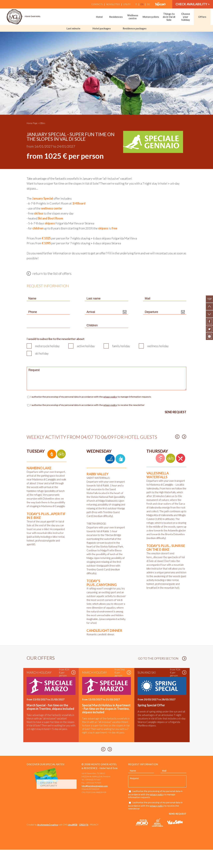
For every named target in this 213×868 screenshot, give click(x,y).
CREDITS (84, 843)
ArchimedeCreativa (48, 843)
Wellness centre (133, 17)
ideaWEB (73, 843)
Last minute (73, 28)
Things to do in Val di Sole (169, 17)
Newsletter (113, 4)
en (142, 4)
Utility (127, 4)
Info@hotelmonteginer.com (95, 804)
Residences (116, 17)
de (148, 4)
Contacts (97, 4)
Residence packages (135, 28)
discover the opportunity (49, 802)
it (136, 4)
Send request (176, 412)
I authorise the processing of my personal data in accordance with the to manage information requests (91, 397)
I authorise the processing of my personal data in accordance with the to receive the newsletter (87, 405)
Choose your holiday (186, 17)
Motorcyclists (151, 17)
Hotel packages (102, 28)
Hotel (99, 17)
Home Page (32, 123)
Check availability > (193, 4)
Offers (202, 17)
